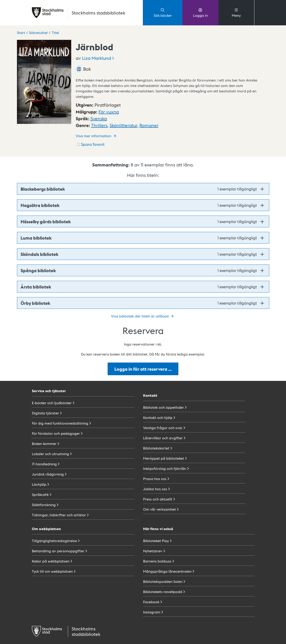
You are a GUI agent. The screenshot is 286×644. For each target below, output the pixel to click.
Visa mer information (97, 136)
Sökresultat (38, 32)
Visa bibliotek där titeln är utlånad (143, 316)
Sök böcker (163, 12)
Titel (55, 32)
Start (21, 32)
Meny (236, 12)
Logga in (200, 12)
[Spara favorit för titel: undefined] (91, 144)
